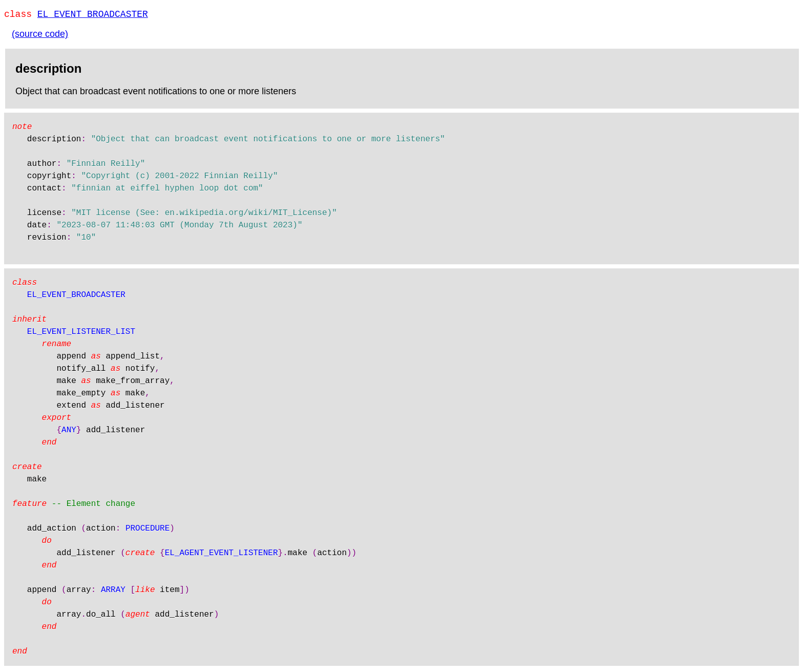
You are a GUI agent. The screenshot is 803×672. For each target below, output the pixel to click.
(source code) (40, 36)
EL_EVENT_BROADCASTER (93, 15)
